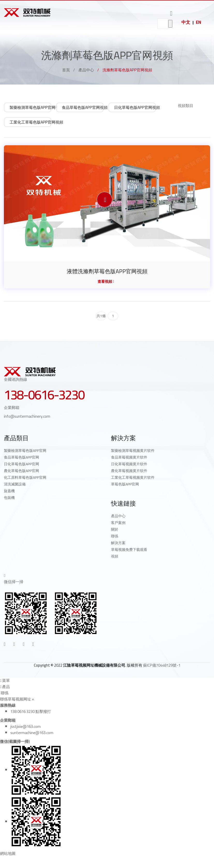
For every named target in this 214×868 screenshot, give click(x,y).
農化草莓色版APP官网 (21, 471)
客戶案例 (118, 523)
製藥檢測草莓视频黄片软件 (133, 451)
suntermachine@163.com (32, 732)
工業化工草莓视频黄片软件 (133, 477)
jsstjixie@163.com (25, 726)
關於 (115, 529)
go (170, 24)
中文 (186, 22)
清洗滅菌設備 (15, 484)
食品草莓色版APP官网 (21, 457)
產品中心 (86, 70)
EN (198, 22)
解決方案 (118, 543)
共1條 (101, 316)
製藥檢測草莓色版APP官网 (25, 451)
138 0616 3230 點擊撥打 (31, 711)
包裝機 (9, 498)
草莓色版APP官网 (125, 484)
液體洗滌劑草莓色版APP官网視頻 (107, 271)
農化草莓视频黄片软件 (129, 471)
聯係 (115, 536)
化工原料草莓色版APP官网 (25, 477)
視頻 (115, 556)
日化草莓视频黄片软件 (129, 464)
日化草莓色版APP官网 (21, 464)
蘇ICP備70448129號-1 (162, 665)
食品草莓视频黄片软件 (129, 457)
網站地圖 (8, 853)
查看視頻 (106, 281)
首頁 (66, 70)
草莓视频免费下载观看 (129, 550)
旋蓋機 (9, 491)
